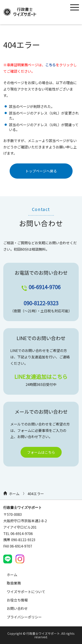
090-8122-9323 (41, 303)
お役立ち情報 (17, 600)
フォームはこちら (41, 452)
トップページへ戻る (41, 171)
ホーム (14, 494)
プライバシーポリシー (24, 617)
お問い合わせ (17, 608)
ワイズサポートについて (26, 592)
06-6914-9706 (45, 287)
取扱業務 (14, 583)
